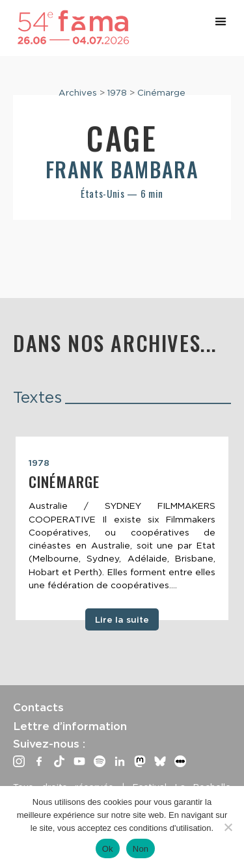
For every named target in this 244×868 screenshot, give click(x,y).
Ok (108, 849)
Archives (78, 92)
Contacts (38, 707)
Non (141, 849)
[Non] (228, 827)
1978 (117, 92)
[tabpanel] (122, 528)
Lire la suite (122, 619)
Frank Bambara (122, 169)
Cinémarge (161, 92)
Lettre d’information (70, 726)
